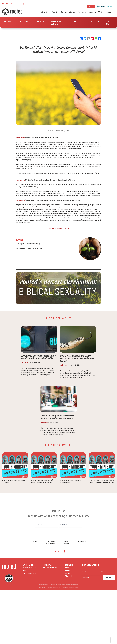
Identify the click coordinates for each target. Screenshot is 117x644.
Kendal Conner (20, 200)
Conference (82, 12)
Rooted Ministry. (56, 587)
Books (77, 21)
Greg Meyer (44, 422)
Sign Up (91, 6)
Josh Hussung (20, 180)
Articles (7, 21)
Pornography (63, 229)
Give (83, 6)
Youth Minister (51, 541)
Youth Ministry (44, 12)
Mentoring (92, 12)
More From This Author (27, 249)
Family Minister (82, 541)
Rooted (51, 131)
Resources (93, 21)
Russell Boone (20, 138)
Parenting (55, 12)
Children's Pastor (51, 544)
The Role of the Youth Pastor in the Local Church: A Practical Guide (38, 357)
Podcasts (24, 21)
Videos (40, 21)
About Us (110, 12)
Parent (66, 541)
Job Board (109, 23)
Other (67, 544)
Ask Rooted (53, 229)
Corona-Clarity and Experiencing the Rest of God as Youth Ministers (58, 417)
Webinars (101, 12)
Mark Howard (64, 365)
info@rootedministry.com (50, 568)
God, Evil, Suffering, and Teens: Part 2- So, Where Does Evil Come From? (77, 358)
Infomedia (74, 587)
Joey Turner (25, 362)
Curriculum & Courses (57, 23)
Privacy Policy (69, 576)
